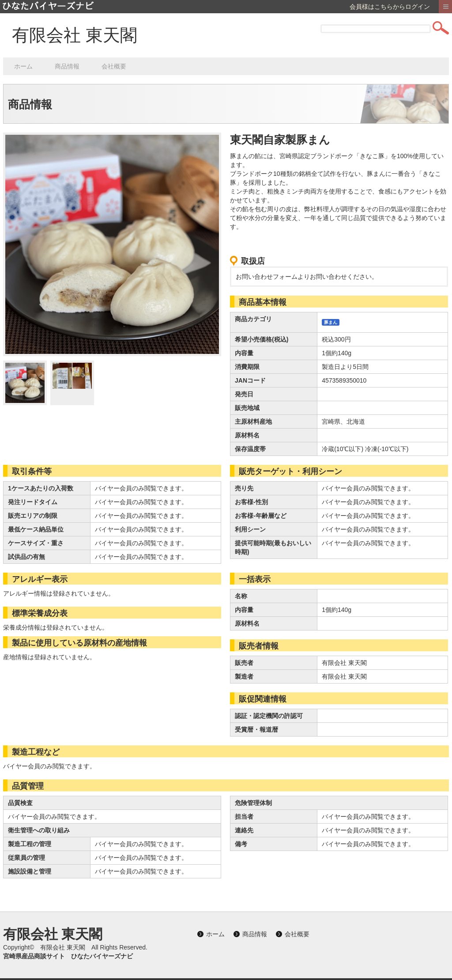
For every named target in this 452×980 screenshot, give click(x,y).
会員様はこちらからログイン (390, 7)
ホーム (23, 66)
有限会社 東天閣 (75, 35)
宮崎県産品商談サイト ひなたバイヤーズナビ (68, 956)
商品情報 (67, 66)
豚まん (331, 322)
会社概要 (114, 66)
